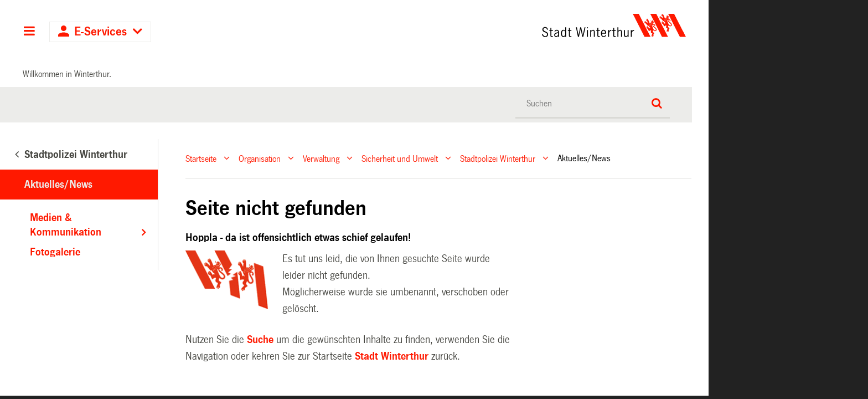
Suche (260, 340)
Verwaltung (321, 158)
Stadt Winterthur (392, 356)
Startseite (201, 158)
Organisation (260, 158)
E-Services (100, 32)
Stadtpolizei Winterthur (498, 158)
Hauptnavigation (29, 32)
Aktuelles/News (58, 185)
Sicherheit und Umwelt (400, 158)
